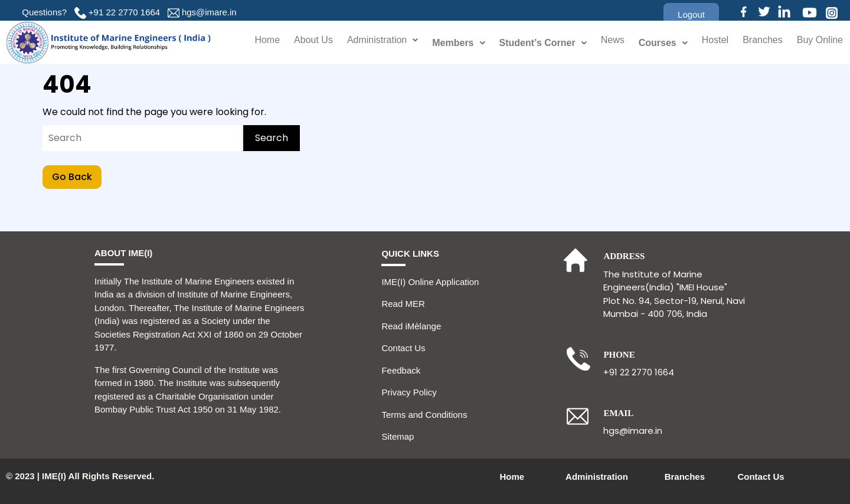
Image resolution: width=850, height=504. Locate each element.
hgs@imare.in (209, 12)
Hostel (707, 43)
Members (448, 43)
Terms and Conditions (424, 415)
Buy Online (818, 43)
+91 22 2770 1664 (124, 12)
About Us (295, 43)
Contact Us (403, 348)
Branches (758, 43)
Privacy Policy (409, 392)
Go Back (77, 174)
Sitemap (398, 436)
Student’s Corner (533, 43)
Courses (654, 43)
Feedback (401, 370)
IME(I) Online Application (430, 282)
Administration (370, 43)
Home (247, 43)
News (603, 43)
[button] (691, 14)
